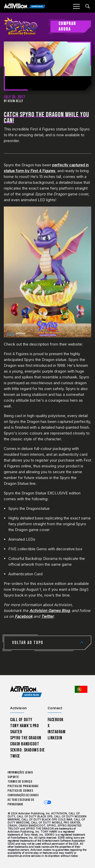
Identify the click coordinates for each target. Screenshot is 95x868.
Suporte (13, 777)
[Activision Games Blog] (25, 6)
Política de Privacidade (23, 786)
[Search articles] (88, 6)
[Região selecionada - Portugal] (81, 689)
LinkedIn (55, 738)
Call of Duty (21, 720)
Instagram (57, 732)
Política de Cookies (20, 791)
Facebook (56, 720)
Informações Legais (20, 773)
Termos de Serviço (20, 782)
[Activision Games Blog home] (26, 691)
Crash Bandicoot (25, 744)
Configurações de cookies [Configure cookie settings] (23, 795)
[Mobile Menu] (76, 6)
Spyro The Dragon (26, 738)
